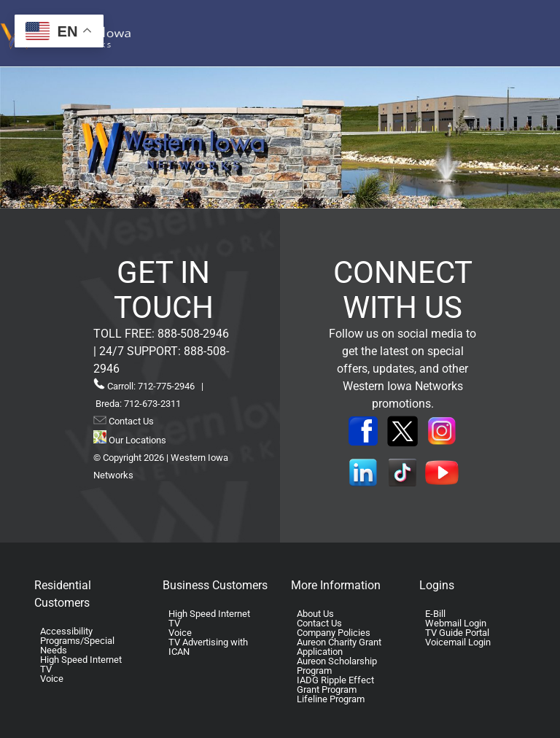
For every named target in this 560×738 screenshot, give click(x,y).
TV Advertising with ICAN (208, 647)
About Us (315, 614)
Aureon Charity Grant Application (339, 647)
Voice (52, 679)
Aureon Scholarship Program (337, 666)
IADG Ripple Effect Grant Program (335, 685)
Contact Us (130, 421)
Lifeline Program (331, 699)
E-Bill (435, 614)
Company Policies (334, 633)
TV (46, 669)
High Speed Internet (81, 660)
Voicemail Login (458, 642)
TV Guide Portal (457, 633)
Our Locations (130, 440)
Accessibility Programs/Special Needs (77, 641)
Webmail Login (456, 623)
